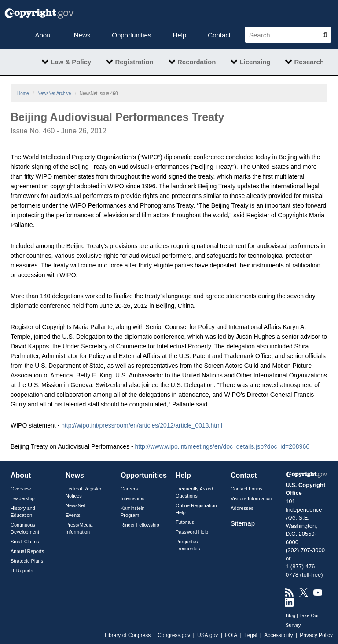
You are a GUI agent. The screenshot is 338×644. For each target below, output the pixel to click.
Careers (129, 489)
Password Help (192, 532)
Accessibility (278, 635)
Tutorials (185, 522)
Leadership (23, 498)
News (82, 35)
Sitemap (243, 523)
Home (23, 93)
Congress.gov (174, 635)
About (44, 35)
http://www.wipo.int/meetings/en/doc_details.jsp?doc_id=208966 (222, 446)
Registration (134, 62)
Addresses (242, 508)
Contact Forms (246, 489)
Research (309, 62)
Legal (251, 635)
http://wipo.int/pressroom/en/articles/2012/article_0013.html (142, 425)
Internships (132, 498)
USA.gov (208, 635)
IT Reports (22, 571)
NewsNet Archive (54, 93)
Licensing (255, 62)
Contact (219, 35)
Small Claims (25, 542)
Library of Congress (128, 635)
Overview (21, 489)
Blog (290, 615)
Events (73, 515)
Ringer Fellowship (140, 525)
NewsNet (75, 505)
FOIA (231, 635)
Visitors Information (251, 498)
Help (179, 35)
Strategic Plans (27, 561)
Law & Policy (71, 62)
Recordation (197, 62)
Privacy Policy (316, 635)
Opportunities (131, 35)
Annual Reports (27, 551)
